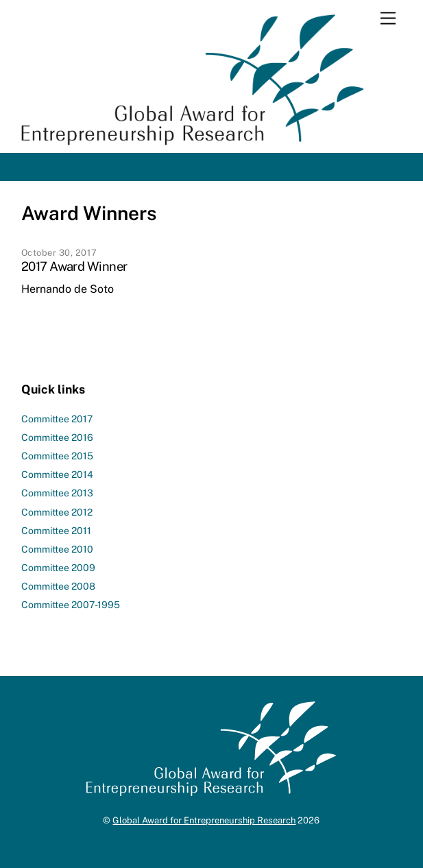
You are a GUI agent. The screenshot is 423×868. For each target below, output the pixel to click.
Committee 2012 (57, 512)
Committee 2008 (58, 586)
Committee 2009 (58, 568)
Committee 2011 (56, 531)
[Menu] (388, 19)
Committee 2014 (57, 474)
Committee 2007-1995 (71, 605)
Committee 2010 (57, 549)
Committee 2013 (57, 493)
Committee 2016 (57, 437)
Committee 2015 (57, 456)
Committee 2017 (57, 419)
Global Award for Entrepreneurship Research (204, 820)
